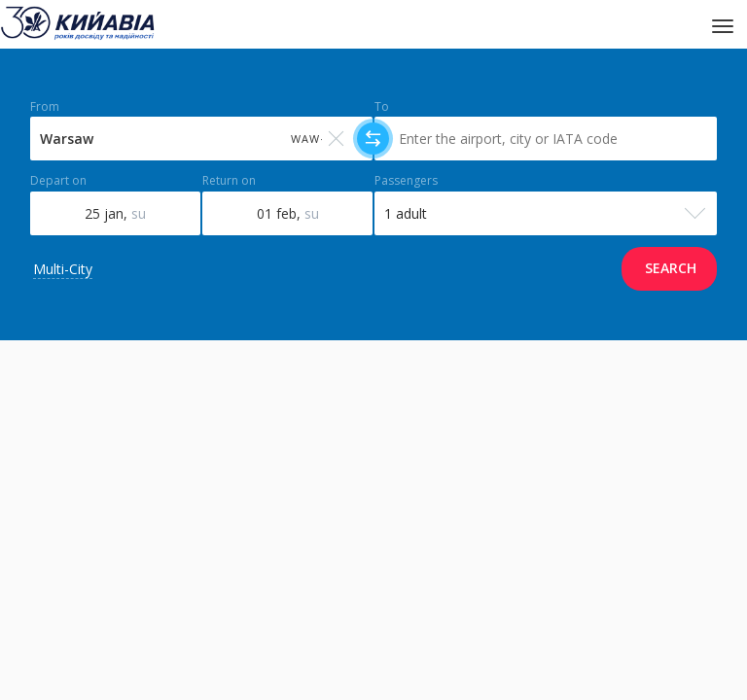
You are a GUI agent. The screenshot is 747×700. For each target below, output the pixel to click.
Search (671, 268)
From (45, 107)
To (382, 107)
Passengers (406, 181)
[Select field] (201, 139)
